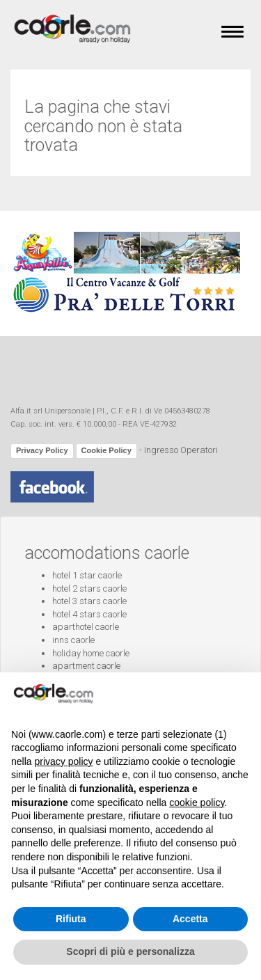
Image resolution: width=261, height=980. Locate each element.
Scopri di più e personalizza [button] (130, 951)
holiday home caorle (91, 653)
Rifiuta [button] (71, 919)
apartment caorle (86, 666)
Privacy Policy (42, 450)
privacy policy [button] (63, 761)
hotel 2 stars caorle (89, 588)
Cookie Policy (106, 450)
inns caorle (73, 640)
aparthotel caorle (86, 627)
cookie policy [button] (197, 803)
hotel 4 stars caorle (89, 614)
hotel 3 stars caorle (89, 601)
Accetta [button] (190, 919)
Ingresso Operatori (181, 450)
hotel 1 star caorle (87, 575)
